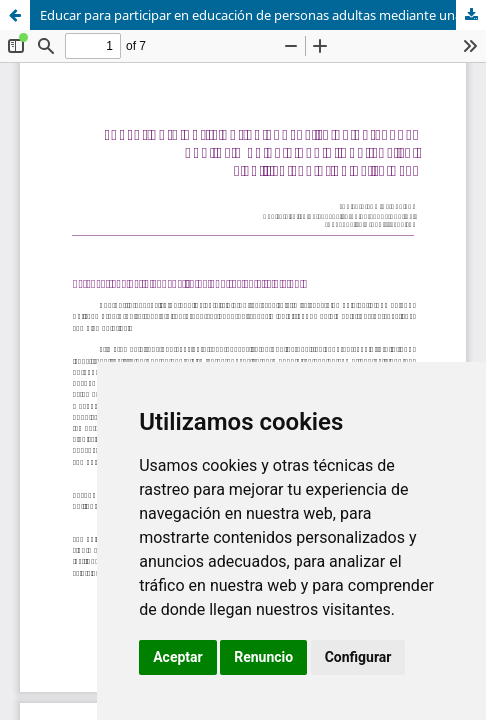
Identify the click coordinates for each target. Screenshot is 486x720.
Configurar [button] (358, 657)
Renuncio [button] (263, 657)
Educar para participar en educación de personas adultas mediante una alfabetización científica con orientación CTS (263, 15)
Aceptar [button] (178, 657)
